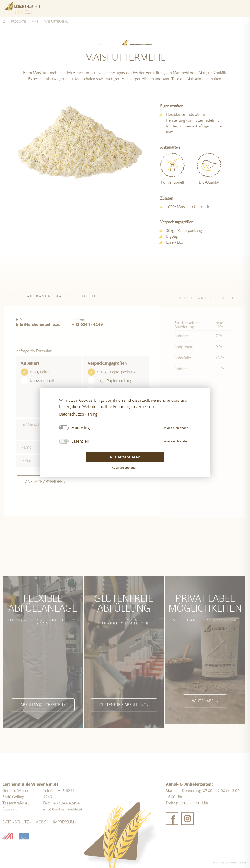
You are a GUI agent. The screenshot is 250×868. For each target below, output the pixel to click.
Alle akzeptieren (125, 457)
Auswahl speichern (125, 468)
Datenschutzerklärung (78, 414)
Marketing (80, 428)
